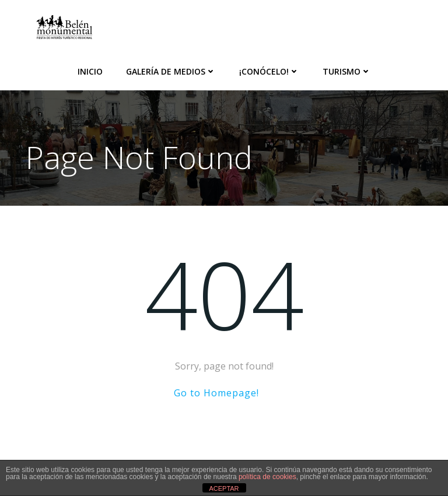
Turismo (347, 71)
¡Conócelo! (269, 71)
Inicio (90, 71)
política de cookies (267, 477)
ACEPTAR (224, 488)
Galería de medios (171, 71)
